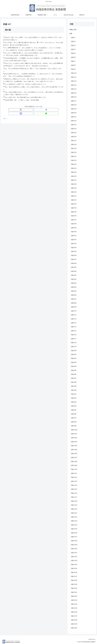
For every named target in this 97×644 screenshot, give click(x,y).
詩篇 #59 (74, 267)
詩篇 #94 (74, 406)
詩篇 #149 (74, 624)
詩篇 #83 (74, 362)
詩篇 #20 (74, 113)
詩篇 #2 (73, 41)
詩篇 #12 (74, 81)
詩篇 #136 (74, 572)
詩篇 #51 (74, 236)
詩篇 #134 (74, 565)
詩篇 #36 (74, 176)
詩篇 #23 (74, 125)
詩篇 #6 (73, 57)
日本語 (88, 639)
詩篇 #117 (74, 497)
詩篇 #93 (74, 402)
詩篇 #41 (74, 196)
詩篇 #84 (74, 366)
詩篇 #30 (74, 152)
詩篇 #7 (73, 61)
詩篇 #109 (74, 465)
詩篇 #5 (73, 53)
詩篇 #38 (74, 184)
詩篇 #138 (74, 580)
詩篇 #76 (74, 335)
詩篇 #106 (74, 454)
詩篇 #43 (74, 204)
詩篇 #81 (74, 354)
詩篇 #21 (74, 117)
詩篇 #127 (74, 537)
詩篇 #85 (74, 370)
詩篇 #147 (74, 616)
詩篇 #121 (74, 513)
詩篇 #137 (74, 576)
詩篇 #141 (74, 592)
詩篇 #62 (74, 279)
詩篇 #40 (74, 192)
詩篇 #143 (74, 600)
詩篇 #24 (74, 129)
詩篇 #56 (74, 255)
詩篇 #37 (74, 180)
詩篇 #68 (74, 303)
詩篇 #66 (74, 295)
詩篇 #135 (74, 568)
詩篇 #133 (74, 561)
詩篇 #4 (73, 49)
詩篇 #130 (74, 549)
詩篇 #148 (74, 620)
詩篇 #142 (74, 596)
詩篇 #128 (74, 541)
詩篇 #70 (74, 311)
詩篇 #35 (74, 172)
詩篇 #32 (74, 160)
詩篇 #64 (74, 287)
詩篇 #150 (74, 628)
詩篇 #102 (74, 438)
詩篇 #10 (74, 73)
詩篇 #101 (74, 434)
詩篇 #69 (74, 307)
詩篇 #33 (74, 164)
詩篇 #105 (74, 450)
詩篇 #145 (74, 608)
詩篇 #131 (74, 553)
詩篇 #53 (74, 244)
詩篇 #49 (74, 228)
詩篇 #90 (74, 390)
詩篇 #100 (74, 430)
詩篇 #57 (74, 259)
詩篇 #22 (74, 121)
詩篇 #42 (74, 200)
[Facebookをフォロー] (32, 110)
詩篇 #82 (74, 358)
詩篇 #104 (74, 446)
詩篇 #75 (74, 331)
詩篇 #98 (74, 422)
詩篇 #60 (74, 271)
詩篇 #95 (74, 410)
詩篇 (71, 34)
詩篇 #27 (74, 141)
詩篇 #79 (74, 347)
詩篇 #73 (74, 323)
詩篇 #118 (74, 501)
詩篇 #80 (74, 351)
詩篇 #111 (74, 473)
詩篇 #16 (74, 97)
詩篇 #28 (74, 144)
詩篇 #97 (74, 418)
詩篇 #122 (74, 517)
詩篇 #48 (74, 224)
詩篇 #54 (74, 248)
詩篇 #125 (74, 529)
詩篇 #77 (74, 339)
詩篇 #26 (74, 137)
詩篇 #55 (74, 251)
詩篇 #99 (74, 426)
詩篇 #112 (74, 477)
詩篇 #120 (74, 509)
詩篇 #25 (74, 133)
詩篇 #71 (74, 315)
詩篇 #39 (74, 188)
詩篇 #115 (74, 489)
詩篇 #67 (74, 299)
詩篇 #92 (74, 398)
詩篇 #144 (74, 604)
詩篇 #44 (74, 208)
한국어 (93, 639)
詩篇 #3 (73, 45)
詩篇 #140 (74, 588)
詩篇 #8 (73, 65)
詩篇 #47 (74, 220)
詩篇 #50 (74, 232)
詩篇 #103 (74, 442)
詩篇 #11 (74, 77)
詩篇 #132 (74, 557)
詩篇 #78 (74, 343)
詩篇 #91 (74, 394)
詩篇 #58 (74, 263)
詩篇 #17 (74, 101)
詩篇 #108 (74, 462)
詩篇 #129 (74, 545)
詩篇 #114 (74, 485)
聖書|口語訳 (73, 30)
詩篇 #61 (74, 275)
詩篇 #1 (73, 38)
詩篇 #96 (74, 414)
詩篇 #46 (74, 216)
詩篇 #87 (74, 378)
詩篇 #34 (74, 168)
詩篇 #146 (74, 612)
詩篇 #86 (74, 374)
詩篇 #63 (74, 283)
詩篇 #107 (74, 457)
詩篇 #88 (74, 382)
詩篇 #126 (74, 533)
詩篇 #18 (74, 105)
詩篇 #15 (74, 93)
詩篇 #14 (74, 89)
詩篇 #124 (74, 525)
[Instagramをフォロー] (35, 110)
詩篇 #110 (74, 469)
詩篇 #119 (74, 505)
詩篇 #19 (74, 109)
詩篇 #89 (74, 386)
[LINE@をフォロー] (39, 110)
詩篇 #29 (74, 148)
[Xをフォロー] (28, 110)
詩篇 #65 (74, 291)
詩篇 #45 (74, 212)
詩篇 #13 (74, 85)
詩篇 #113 (74, 481)
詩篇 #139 (74, 584)
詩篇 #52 (74, 240)
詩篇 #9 (73, 69)
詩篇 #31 (74, 156)
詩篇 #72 (74, 319)
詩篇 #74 (74, 327)
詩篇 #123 (74, 521)
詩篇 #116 (74, 493)
